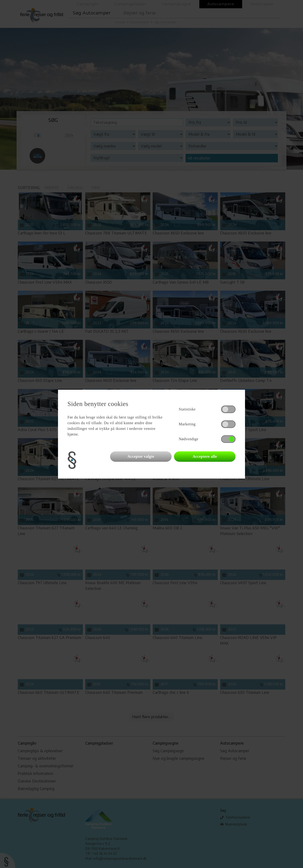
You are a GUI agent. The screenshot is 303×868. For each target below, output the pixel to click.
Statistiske (187, 409)
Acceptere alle (205, 456)
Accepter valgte (141, 456)
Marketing (187, 424)
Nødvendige (189, 439)
